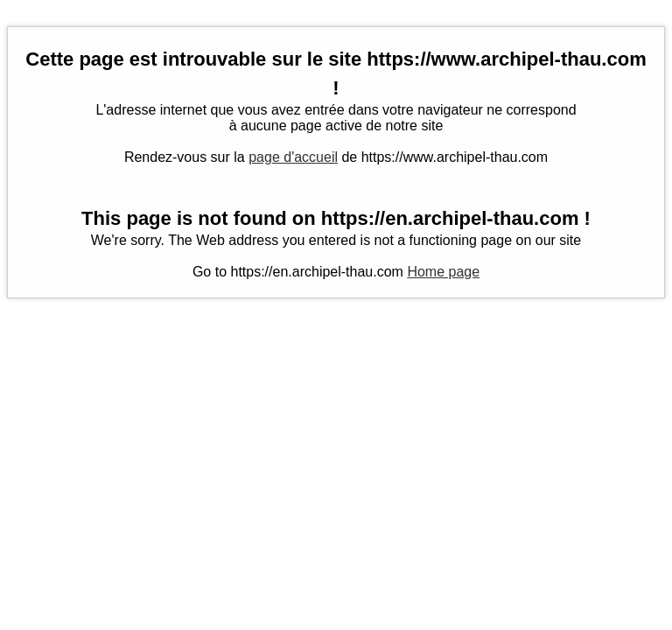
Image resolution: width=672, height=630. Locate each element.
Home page (443, 272)
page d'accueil (293, 157)
